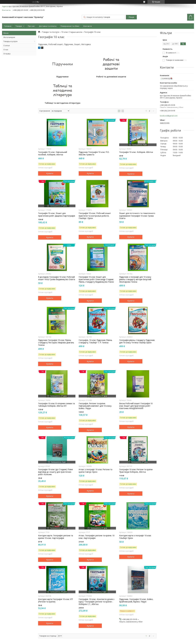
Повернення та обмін (70, 26)
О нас (6, 50)
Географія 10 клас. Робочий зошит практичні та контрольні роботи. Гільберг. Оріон (95, 189)
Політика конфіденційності (116, 641)
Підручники (58, 77)
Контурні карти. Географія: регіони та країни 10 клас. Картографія (56, 510)
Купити (50, 147)
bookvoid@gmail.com (169, 116)
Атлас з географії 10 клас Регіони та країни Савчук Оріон (95, 444)
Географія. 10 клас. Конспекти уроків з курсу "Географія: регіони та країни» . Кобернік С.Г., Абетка (97, 575)
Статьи (7, 45)
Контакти (88, 26)
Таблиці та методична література (137, 77)
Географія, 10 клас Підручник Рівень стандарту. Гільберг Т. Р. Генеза (95, 315)
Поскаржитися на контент (93, 641)
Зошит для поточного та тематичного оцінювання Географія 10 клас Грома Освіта (137, 189)
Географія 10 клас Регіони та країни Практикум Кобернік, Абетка (136, 444)
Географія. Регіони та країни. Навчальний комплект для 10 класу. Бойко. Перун (95, 379)
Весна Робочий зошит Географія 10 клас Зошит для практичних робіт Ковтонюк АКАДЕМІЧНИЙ (136, 379)
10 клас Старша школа (72, 32)
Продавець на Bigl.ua (98, 639)
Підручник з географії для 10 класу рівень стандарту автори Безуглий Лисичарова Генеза (135, 253)
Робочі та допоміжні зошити (97, 77)
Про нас (31, 26)
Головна (8, 26)
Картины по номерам (64, 629)
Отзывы (7, 54)
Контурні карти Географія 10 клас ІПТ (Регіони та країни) (56, 574)
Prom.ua (112, 636)
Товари (19, 26)
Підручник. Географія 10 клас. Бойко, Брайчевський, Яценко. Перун (136, 574)
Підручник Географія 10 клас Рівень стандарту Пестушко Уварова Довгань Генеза (56, 316)
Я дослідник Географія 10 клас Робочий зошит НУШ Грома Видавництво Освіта (57, 252)
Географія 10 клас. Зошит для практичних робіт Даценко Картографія (57, 188)
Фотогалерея (9, 37)
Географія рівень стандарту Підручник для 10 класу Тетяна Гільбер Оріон (137, 315)
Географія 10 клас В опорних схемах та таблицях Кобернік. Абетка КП (56, 378)
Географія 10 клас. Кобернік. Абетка (136, 126)
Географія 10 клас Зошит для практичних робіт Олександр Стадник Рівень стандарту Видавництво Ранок (96, 253)
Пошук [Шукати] (131, 17)
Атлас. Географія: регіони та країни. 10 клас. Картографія (97, 510)
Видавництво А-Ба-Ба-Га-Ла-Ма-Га (20, 629)
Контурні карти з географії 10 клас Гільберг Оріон (135, 510)
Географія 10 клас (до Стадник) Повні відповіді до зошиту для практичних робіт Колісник (55, 446)
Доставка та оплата (48, 26)
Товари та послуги (51, 32)
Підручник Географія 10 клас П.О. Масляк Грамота (94, 127)
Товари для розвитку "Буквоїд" (68, 626)
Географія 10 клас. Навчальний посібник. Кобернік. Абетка (53, 127)
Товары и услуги (10, 41)
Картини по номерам (15, 626)
